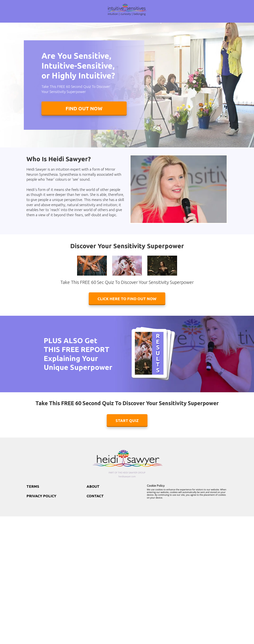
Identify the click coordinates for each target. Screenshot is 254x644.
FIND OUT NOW (84, 108)
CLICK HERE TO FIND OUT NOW (127, 299)
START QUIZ (127, 420)
